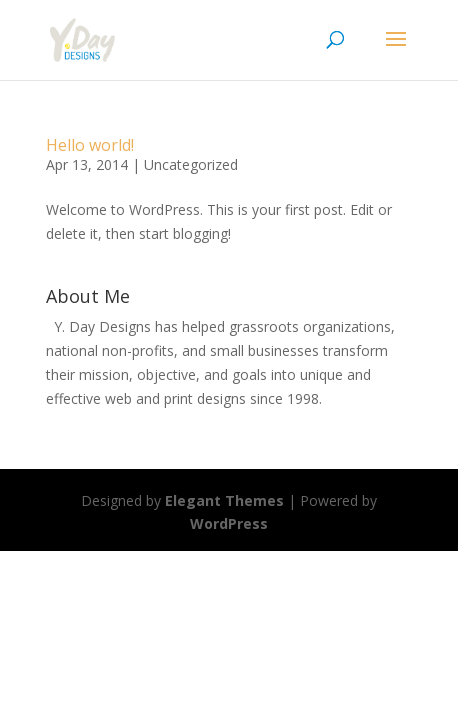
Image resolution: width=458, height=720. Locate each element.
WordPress (229, 523)
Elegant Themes (224, 500)
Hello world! (90, 145)
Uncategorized (191, 164)
